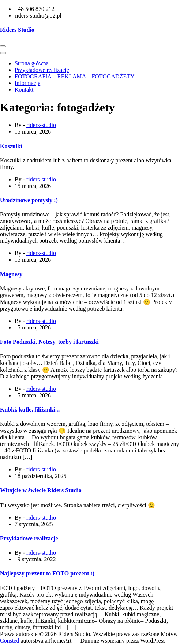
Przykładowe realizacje (42, 70)
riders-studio (41, 125)
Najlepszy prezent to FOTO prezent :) (47, 573)
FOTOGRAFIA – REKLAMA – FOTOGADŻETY (74, 76)
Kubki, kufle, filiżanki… (30, 410)
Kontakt (24, 90)
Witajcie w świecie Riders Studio (41, 490)
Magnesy (11, 274)
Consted (10, 641)
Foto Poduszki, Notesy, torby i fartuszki (49, 342)
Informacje (27, 83)
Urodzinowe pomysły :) (29, 200)
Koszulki (11, 146)
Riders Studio (17, 30)
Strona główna (32, 63)
